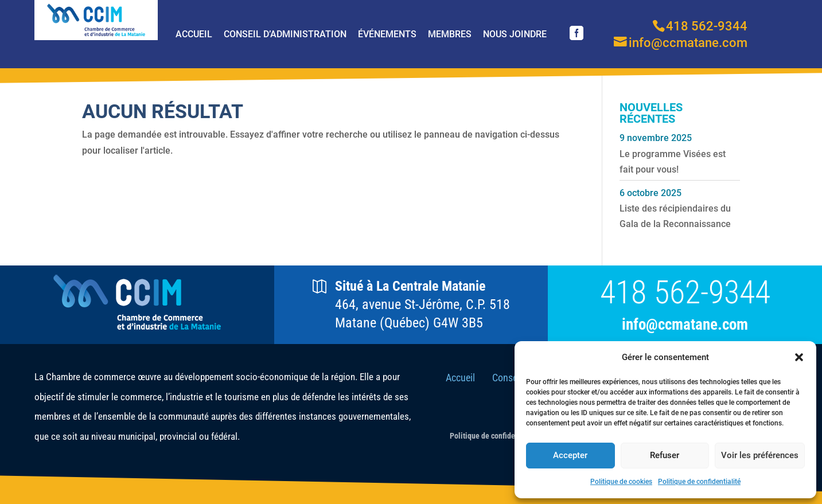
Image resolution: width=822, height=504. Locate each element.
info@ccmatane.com (685, 325)
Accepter (570, 455)
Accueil (194, 34)
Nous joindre (515, 34)
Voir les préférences (760, 455)
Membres (450, 34)
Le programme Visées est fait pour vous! (673, 162)
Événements (387, 34)
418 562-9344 (685, 292)
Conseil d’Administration (285, 34)
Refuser (665, 455)
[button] (799, 357)
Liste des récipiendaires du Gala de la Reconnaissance (675, 216)
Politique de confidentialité (699, 482)
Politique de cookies (621, 482)
